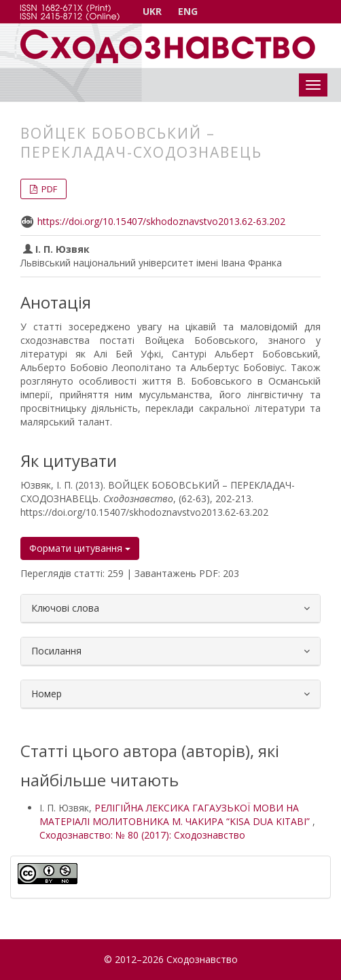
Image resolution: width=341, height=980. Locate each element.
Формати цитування (80, 548)
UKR (152, 11)
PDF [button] (48, 189)
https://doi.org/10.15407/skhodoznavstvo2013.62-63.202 (161, 221)
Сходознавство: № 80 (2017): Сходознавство (142, 835)
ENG (188, 11)
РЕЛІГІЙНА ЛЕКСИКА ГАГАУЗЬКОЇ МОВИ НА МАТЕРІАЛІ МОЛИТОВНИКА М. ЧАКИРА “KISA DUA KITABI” (176, 815)
